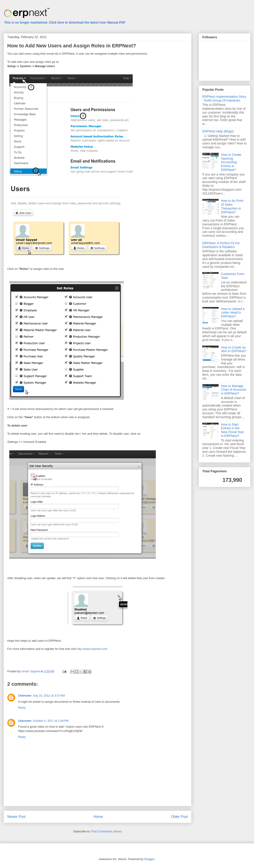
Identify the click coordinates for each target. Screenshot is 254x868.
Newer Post (16, 817)
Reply (22, 708)
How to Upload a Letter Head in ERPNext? (233, 313)
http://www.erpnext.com (92, 649)
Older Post (179, 817)
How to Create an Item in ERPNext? (234, 349)
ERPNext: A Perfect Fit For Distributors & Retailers (221, 245)
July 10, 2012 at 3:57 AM (49, 696)
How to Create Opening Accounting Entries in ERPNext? (231, 162)
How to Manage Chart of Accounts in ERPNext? (234, 390)
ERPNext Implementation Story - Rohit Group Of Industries (224, 99)
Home (98, 817)
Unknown (25, 696)
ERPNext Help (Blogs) (218, 131)
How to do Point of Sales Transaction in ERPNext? (232, 206)
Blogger (149, 859)
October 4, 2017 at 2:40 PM (51, 721)
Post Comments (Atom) (106, 831)
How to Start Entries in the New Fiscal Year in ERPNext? (232, 430)
